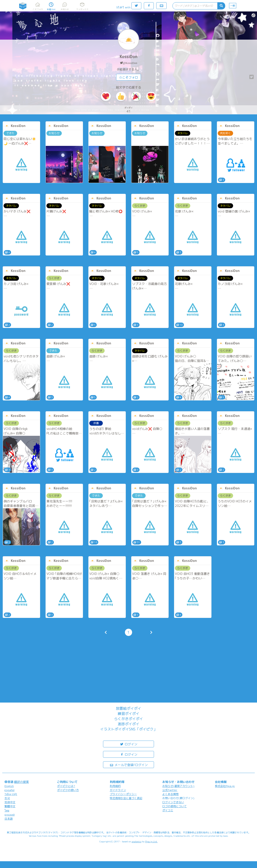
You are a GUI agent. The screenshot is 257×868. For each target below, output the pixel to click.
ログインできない (173, 802)
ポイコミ (168, 810)
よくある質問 (170, 794)
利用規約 (115, 786)
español (9, 790)
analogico (137, 841)
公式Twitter (170, 790)
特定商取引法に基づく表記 (126, 798)
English (9, 786)
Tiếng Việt (11, 794)
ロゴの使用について (174, 806)
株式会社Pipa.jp (225, 786)
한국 (7, 798)
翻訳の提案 (22, 782)
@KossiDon (130, 63)
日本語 (9, 819)
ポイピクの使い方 (68, 790)
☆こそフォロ (128, 77)
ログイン (128, 744)
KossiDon (129, 57)
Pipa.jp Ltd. (151, 841)
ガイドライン (118, 790)
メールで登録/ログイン (129, 765)
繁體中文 (10, 806)
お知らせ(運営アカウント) (178, 786)
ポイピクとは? (66, 786)
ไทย (7, 810)
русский (10, 815)
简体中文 (10, 802)
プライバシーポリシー (123, 794)
